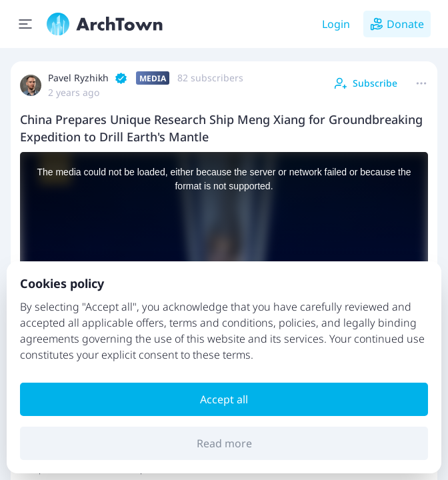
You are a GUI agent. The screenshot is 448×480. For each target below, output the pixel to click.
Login (336, 24)
